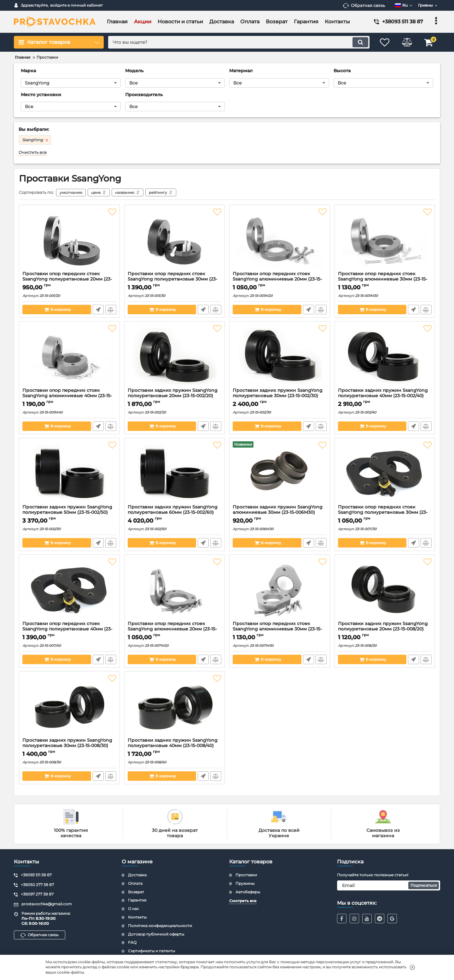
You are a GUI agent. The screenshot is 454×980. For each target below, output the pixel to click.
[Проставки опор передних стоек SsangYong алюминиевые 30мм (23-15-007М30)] (280, 589)
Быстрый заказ (98, 310)
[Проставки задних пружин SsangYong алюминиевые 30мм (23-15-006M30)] (280, 473)
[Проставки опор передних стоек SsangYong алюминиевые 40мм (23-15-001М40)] (69, 356)
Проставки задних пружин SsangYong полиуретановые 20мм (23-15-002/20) (173, 393)
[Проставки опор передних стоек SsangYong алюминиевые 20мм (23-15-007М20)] (175, 589)
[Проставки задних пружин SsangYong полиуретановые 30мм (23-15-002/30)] (280, 356)
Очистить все (33, 152)
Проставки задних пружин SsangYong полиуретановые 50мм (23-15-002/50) (67, 510)
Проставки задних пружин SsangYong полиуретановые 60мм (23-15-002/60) (173, 510)
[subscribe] (389, 885)
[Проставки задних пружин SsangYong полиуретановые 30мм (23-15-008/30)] (69, 706)
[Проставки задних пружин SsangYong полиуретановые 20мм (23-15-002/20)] (175, 356)
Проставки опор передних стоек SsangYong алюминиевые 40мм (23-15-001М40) (67, 396)
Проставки (246, 875)
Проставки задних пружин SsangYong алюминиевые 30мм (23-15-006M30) (278, 510)
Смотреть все (243, 901)
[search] (239, 42)
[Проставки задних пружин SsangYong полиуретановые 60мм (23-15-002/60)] (175, 473)
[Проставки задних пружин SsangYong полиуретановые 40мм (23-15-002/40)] (385, 356)
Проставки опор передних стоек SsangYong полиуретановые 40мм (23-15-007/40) (67, 629)
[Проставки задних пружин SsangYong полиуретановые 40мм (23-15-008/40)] (175, 706)
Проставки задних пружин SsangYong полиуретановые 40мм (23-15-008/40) (173, 743)
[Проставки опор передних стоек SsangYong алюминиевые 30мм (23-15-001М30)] (385, 240)
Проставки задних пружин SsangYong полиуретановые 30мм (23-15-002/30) (278, 393)
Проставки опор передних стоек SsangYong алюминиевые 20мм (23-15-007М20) (172, 629)
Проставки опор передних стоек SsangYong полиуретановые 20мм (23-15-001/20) (67, 279)
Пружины (245, 883)
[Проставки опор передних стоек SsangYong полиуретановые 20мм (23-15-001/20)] (69, 240)
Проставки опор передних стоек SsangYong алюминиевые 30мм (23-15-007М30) (277, 629)
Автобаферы (248, 892)
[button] (71, 83)
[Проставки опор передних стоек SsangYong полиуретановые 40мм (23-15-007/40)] (69, 589)
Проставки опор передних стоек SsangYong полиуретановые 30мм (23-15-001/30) (172, 279)
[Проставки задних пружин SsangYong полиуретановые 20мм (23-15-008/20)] (385, 589)
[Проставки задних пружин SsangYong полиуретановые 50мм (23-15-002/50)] (69, 473)
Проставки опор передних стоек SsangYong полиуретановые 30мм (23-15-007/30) (383, 512)
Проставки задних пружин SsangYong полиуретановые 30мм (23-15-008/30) (67, 743)
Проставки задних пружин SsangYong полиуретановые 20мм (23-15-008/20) (383, 626)
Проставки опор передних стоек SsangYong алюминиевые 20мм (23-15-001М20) (277, 279)
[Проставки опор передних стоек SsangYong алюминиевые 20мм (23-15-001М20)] (280, 240)
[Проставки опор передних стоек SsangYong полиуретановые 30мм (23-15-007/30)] (385, 473)
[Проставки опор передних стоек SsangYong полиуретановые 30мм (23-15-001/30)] (175, 240)
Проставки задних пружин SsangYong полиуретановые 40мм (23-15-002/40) (383, 393)
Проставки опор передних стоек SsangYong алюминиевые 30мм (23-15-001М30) (383, 279)
